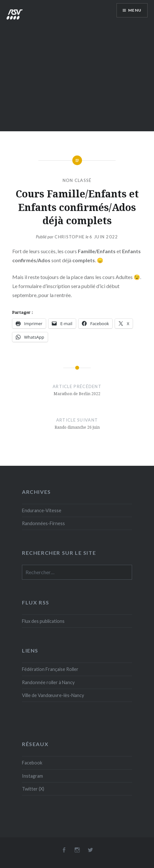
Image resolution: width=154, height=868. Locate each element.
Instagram (32, 776)
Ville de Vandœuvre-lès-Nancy (53, 695)
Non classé (77, 180)
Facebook (32, 763)
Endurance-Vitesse (42, 510)
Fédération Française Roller (50, 669)
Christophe (70, 237)
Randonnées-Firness (43, 523)
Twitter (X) (33, 789)
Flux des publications (43, 621)
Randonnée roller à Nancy (48, 682)
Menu (135, 10)
